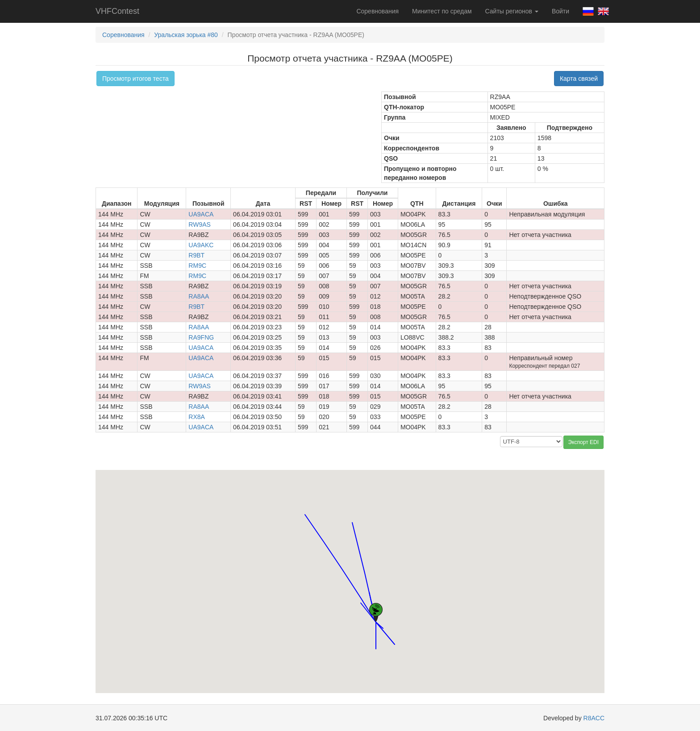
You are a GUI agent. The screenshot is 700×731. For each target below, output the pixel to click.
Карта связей (579, 79)
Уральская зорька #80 (186, 35)
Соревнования (377, 11)
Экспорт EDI (583, 442)
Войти (560, 11)
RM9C (197, 266)
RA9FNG (201, 337)
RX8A (197, 417)
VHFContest (117, 11)
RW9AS (200, 224)
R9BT (196, 255)
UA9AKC (201, 245)
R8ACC (594, 718)
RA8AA (199, 296)
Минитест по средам (442, 11)
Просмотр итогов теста (135, 79)
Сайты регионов (512, 11)
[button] (383, 620)
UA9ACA (201, 214)
